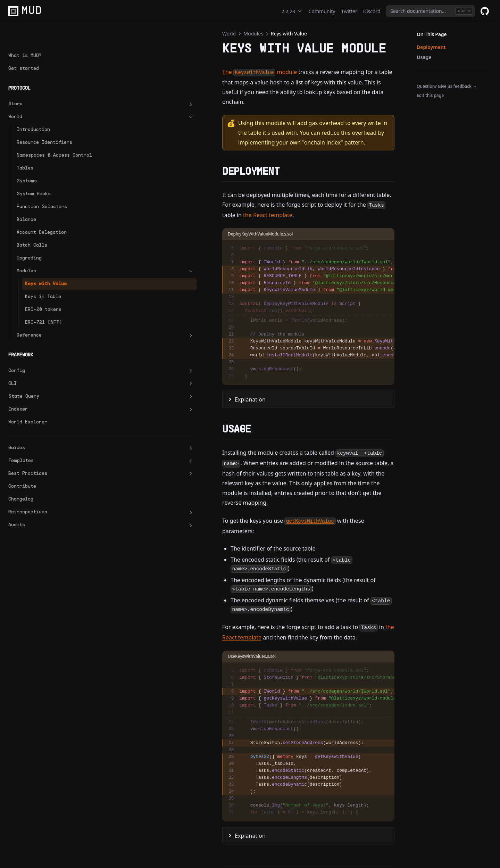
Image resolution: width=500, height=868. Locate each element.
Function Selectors (42, 192)
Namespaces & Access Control (43, 137)
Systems (27, 166)
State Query (43, 382)
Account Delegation (42, 218)
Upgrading (29, 243)
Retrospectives (43, 497)
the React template (214, 175)
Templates (43, 446)
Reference (47, 321)
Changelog (21, 484)
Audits (43, 510)
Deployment (431, 47)
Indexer (43, 395)
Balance (26, 205)
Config (43, 356)
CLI (43, 369)
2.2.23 (292, 11)
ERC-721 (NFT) (43, 308)
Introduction (33, 108)
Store (43, 82)
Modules (47, 256)
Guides (43, 433)
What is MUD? (25, 34)
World (43, 95)
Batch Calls (32, 230)
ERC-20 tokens (43, 295)
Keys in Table (43, 282)
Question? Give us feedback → (447, 86)
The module (143, 72)
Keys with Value (46, 269)
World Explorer (28, 407)
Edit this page (430, 95)
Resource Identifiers (44, 120)
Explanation (134, 361)
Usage (424, 57)
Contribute (22, 472)
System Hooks (34, 179)
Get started (24, 46)
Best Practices (43, 459)
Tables (25, 153)
